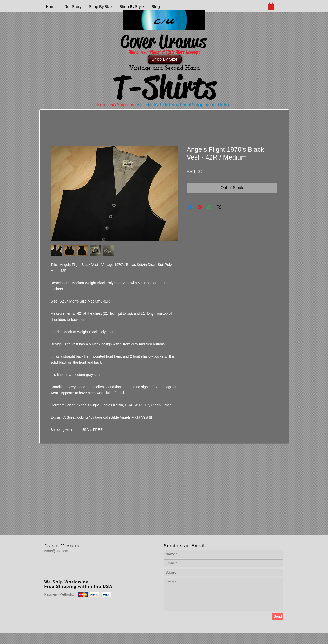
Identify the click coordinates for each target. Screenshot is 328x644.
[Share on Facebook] (190, 207)
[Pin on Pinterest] (200, 207)
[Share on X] (219, 207)
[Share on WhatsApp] (209, 207)
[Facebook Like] (76, 572)
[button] (271, 6)
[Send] (278, 617)
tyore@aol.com (56, 551)
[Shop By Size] (165, 59)
